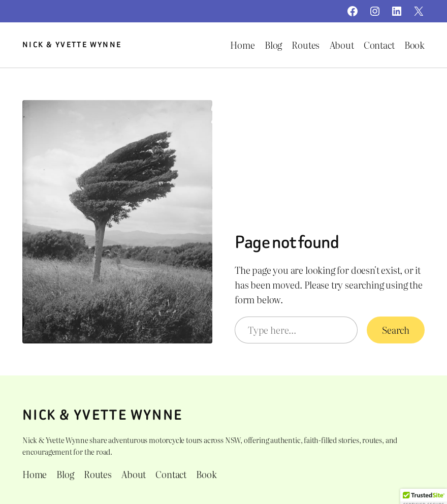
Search (396, 330)
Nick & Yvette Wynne (72, 45)
